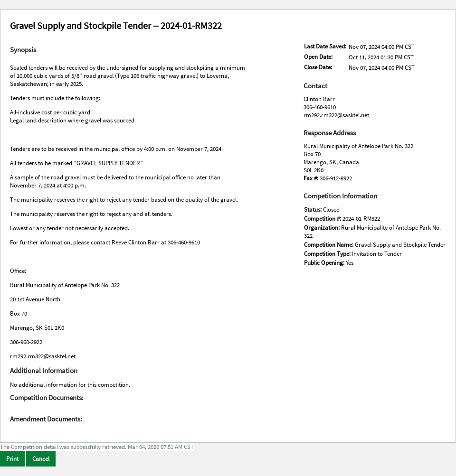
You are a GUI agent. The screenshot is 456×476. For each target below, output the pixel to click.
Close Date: (318, 67)
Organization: (323, 228)
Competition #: (323, 219)
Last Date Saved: (325, 46)
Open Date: (318, 57)
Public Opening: (325, 263)
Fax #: (312, 178)
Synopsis (23, 50)
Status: (313, 210)
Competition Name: (329, 245)
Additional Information (44, 371)
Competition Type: (328, 254)
